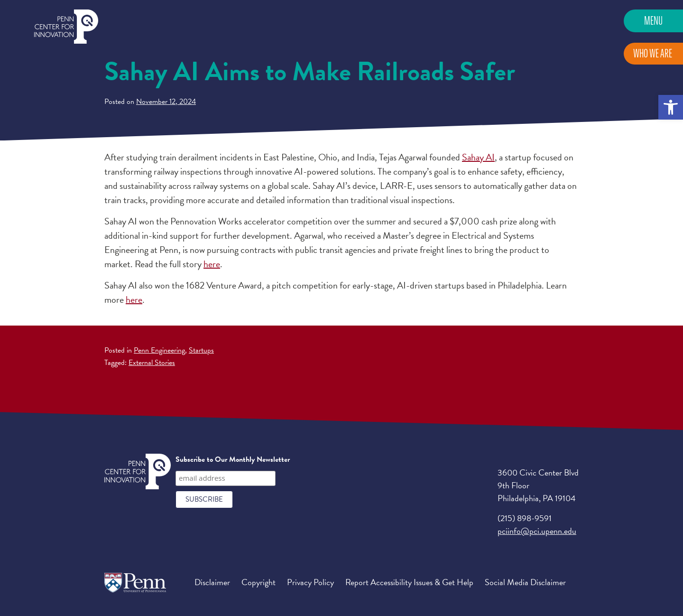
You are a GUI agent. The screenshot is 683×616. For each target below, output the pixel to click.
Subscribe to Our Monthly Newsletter (233, 459)
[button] (671, 107)
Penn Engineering (159, 350)
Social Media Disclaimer (525, 582)
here (212, 264)
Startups (201, 350)
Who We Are (653, 53)
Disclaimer (212, 582)
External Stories (152, 363)
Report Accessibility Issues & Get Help (409, 582)
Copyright (258, 582)
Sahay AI (478, 157)
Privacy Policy (310, 582)
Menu (653, 21)
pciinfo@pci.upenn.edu (537, 531)
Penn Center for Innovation (66, 27)
